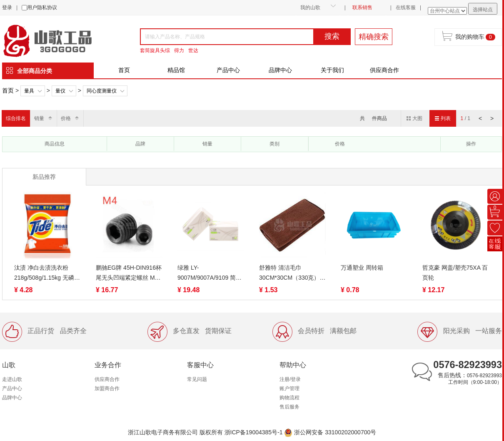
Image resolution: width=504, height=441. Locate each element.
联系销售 (362, 8)
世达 (193, 50)
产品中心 (228, 70)
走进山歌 (12, 379)
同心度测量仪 (102, 91)
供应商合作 (384, 70)
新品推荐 (44, 177)
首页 (124, 70)
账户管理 (289, 388)
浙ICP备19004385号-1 (254, 432)
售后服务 (289, 407)
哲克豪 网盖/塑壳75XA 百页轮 (455, 273)
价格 (66, 118)
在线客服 (406, 8)
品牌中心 (280, 70)
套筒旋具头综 (155, 50)
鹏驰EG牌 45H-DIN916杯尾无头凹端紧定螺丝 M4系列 (129, 273)
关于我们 (332, 70)
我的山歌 (310, 8)
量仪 (60, 91)
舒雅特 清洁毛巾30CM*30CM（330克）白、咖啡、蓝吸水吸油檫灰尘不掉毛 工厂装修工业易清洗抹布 (292, 273)
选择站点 (483, 10)
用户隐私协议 (42, 8)
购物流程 (289, 398)
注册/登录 (290, 379)
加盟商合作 (107, 388)
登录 (7, 8)
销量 (39, 118)
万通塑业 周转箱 (362, 268)
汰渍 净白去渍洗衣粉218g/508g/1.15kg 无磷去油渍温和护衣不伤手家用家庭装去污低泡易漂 (47, 273)
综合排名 (16, 118)
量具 (29, 91)
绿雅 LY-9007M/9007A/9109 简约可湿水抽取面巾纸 (210, 273)
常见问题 (197, 379)
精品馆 (176, 70)
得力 (179, 50)
